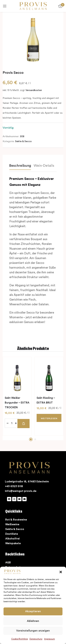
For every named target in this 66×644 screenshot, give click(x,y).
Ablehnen (33, 621)
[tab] (21, 167)
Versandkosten (34, 90)
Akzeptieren (33, 611)
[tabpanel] (17, 396)
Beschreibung (20, 166)
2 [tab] (35, 439)
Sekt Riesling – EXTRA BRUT (46, 400)
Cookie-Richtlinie (20, 639)
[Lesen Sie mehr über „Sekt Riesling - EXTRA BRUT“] (49, 418)
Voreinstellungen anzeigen (33, 631)
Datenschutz (36, 639)
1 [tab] (31, 439)
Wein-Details (44, 166)
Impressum (50, 639)
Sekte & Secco (23, 141)
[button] (61, 572)
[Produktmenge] (12, 423)
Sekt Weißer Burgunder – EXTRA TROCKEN (17, 403)
